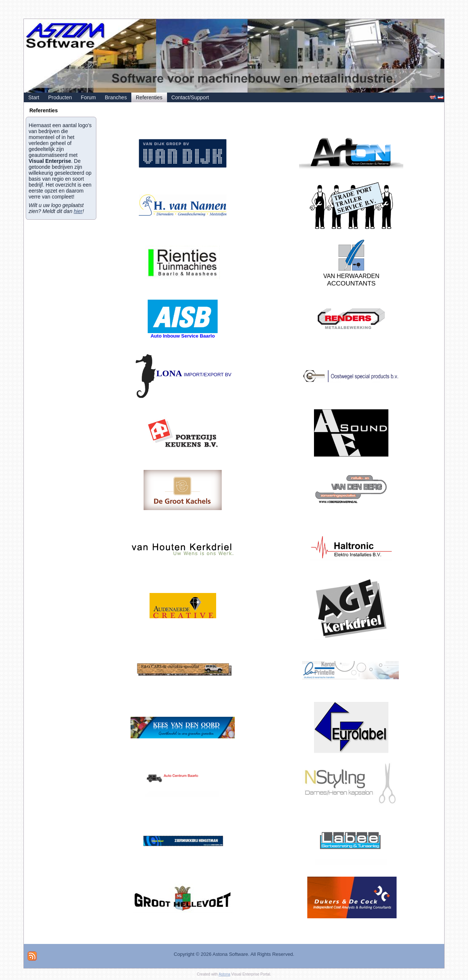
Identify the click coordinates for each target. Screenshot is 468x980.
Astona (225, 974)
